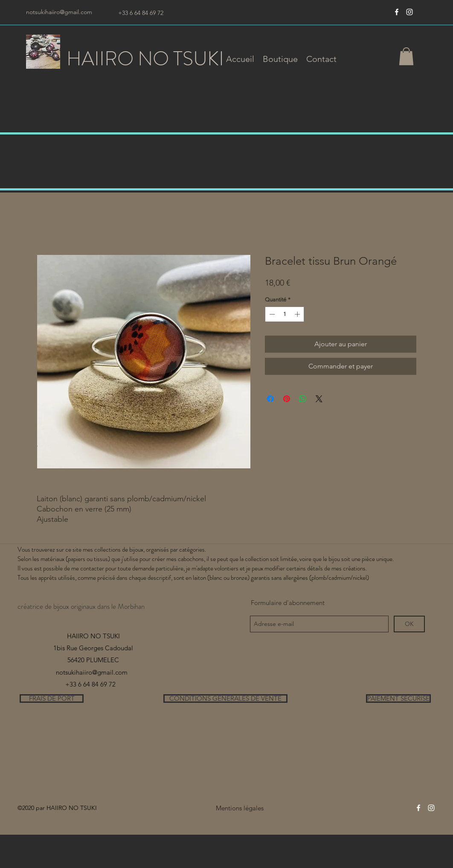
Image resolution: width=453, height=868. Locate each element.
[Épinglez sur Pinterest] (287, 399)
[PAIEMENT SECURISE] (398, 698)
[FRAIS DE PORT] (52, 698)
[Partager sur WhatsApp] (303, 399)
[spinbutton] (285, 314)
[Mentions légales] (240, 808)
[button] (280, 59)
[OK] (409, 624)
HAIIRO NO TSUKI (145, 59)
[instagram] (409, 12)
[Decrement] (271, 314)
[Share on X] (319, 399)
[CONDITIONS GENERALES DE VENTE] (225, 698)
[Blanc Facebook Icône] (397, 12)
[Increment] (298, 314)
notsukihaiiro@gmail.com (59, 12)
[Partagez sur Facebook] (270, 399)
